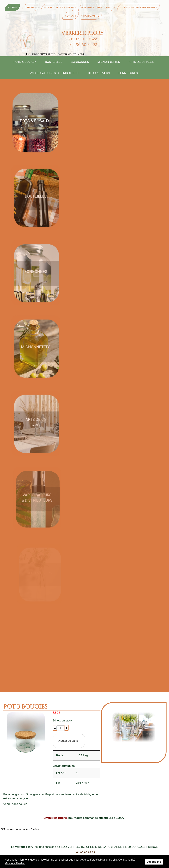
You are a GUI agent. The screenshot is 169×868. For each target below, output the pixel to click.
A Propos (31, 7)
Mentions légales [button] (15, 863)
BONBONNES (80, 62)
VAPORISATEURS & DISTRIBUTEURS (55, 73)
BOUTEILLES (54, 62)
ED (58, 783)
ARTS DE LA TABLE (141, 62)
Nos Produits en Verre (59, 7)
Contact (71, 16)
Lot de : (61, 773)
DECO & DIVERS (99, 73)
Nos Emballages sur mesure (138, 7)
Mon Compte (91, 16)
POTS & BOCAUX (25, 62)
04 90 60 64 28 (86, 853)
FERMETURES (128, 73)
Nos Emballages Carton (97, 7)
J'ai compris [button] (154, 862)
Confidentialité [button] (127, 860)
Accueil (12, 7)
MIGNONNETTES (109, 62)
